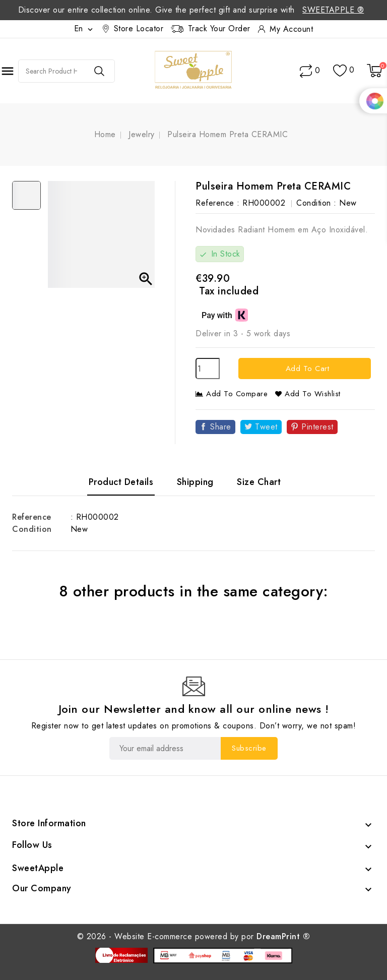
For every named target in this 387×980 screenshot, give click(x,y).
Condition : (316, 203)
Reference (32, 517)
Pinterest (317, 427)
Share (221, 427)
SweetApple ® (333, 10)
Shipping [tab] (195, 482)
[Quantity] (208, 369)
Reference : (218, 203)
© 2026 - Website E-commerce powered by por (194, 936)
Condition (32, 529)
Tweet (266, 427)
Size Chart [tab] (259, 482)
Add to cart (306, 369)
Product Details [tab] (121, 482)
